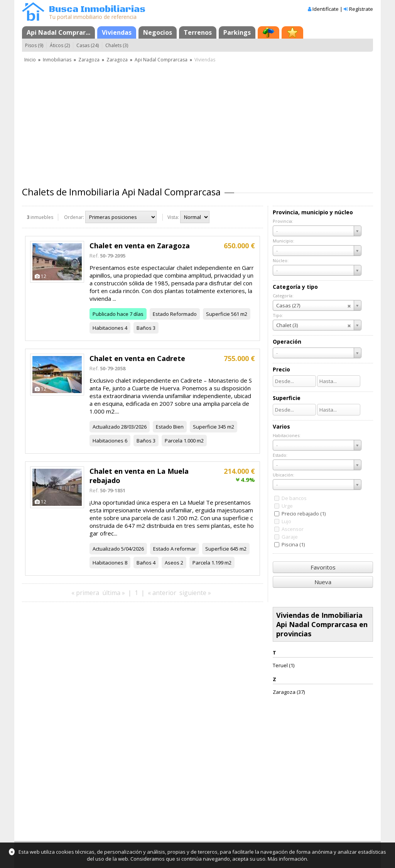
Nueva (323, 582)
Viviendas (117, 32)
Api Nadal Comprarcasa (161, 60)
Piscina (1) (293, 544)
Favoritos (323, 567)
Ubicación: (284, 475)
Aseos (172, 563)
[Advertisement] (197, 122)
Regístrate (361, 9)
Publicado (104, 314)
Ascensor (293, 529)
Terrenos (198, 32)
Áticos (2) (60, 45)
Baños (144, 328)
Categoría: (283, 296)
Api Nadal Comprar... (58, 32)
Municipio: (284, 241)
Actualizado (106, 427)
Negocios (158, 32)
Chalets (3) (117, 45)
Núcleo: (281, 260)
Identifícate (326, 9)
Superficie (218, 314)
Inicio (30, 60)
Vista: (173, 217)
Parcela (174, 441)
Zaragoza (89, 60)
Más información (287, 859)
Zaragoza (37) (289, 692)
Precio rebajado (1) (304, 514)
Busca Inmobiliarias (97, 9)
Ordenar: (74, 217)
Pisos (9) (34, 45)
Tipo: (278, 315)
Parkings (237, 32)
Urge (287, 506)
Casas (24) (88, 45)
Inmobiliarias (57, 60)
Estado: (280, 455)
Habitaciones (108, 328)
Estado (161, 314)
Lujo (286, 521)
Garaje (290, 537)
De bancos (294, 498)
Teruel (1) (284, 665)
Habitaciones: (287, 435)
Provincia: (283, 221)
